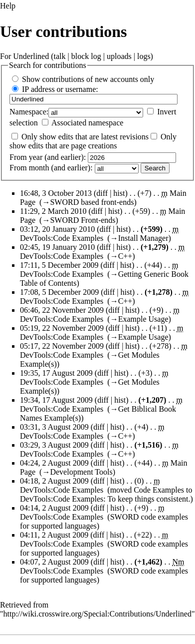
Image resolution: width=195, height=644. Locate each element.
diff (102, 193)
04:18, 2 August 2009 (54, 481)
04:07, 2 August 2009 (54, 562)
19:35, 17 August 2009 (56, 373)
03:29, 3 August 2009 (54, 445)
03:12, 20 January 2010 (57, 229)
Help (8, 6)
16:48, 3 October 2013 (56, 193)
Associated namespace (87, 123)
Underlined (31, 56)
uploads (119, 56)
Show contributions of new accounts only (88, 79)
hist (119, 193)
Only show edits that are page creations (93, 141)
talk (60, 56)
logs (144, 56)
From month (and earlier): (51, 168)
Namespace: (29, 112)
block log (86, 56)
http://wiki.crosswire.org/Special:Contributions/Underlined (97, 614)
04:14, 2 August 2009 (54, 508)
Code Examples (159, 490)
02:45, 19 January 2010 (57, 247)
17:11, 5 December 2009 (59, 265)
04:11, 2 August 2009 (54, 535)
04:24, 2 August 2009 (54, 463)
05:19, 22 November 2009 (62, 328)
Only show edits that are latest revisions (85, 137)
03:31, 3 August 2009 (54, 427)
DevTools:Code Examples (62, 238)
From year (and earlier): (48, 157)
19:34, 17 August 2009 (56, 400)
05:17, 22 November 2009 (62, 346)
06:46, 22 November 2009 (62, 310)
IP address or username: (60, 89)
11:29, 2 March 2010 (53, 211)
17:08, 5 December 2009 (59, 292)
